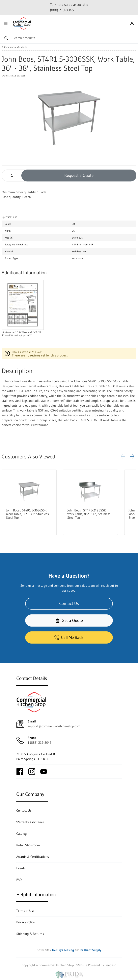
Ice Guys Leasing (63, 950)
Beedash (111, 965)
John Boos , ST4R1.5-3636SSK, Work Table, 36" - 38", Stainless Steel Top (27, 514)
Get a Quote (69, 620)
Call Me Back (69, 637)
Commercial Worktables (16, 47)
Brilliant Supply (91, 950)
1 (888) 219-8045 (40, 742)
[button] (132, 456)
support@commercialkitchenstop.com (54, 726)
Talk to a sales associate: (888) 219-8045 (69, 7)
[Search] (69, 38)
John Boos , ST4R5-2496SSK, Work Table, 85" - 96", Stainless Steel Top (89, 514)
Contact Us (69, 603)
